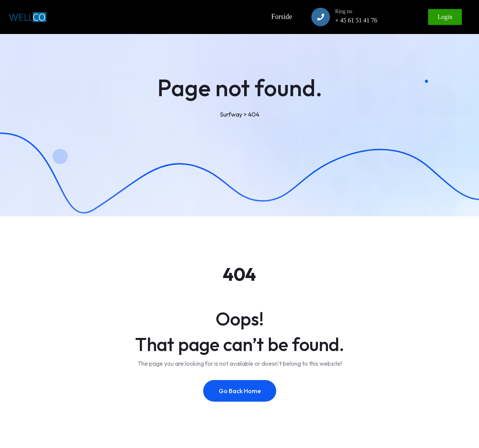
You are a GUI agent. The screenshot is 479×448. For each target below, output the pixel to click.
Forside (282, 17)
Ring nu (344, 11)
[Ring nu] (321, 17)
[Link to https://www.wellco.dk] (27, 17)
